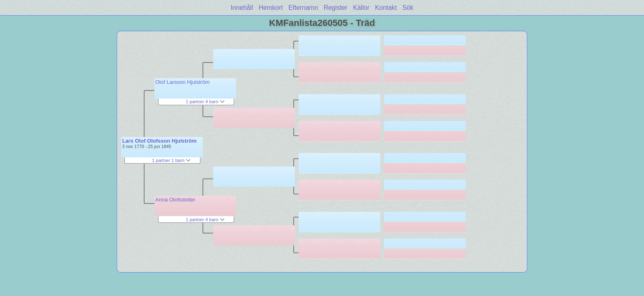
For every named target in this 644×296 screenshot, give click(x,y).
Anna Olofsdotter (175, 200)
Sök (408, 8)
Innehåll (242, 8)
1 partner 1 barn (171, 160)
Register (336, 8)
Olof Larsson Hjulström (182, 82)
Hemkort (271, 8)
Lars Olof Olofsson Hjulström (159, 141)
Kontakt (386, 8)
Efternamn (303, 8)
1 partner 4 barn (205, 102)
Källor (361, 8)
